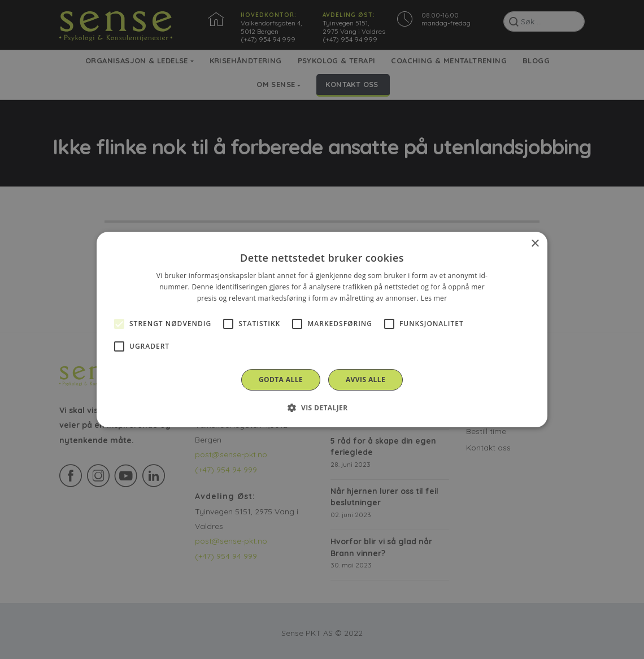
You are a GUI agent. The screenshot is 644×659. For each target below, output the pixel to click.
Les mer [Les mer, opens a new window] (434, 298)
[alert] (322, 329)
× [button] (535, 244)
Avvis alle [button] (365, 380)
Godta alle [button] (281, 380)
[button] (322, 407)
